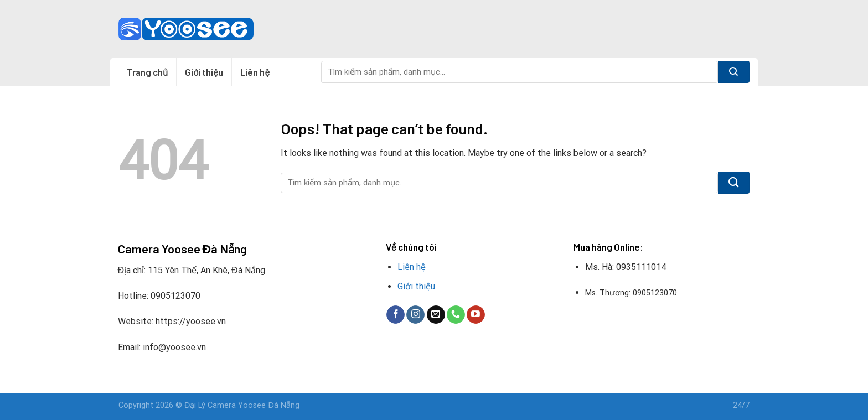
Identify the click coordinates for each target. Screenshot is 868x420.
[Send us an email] (436, 315)
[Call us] (456, 315)
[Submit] (734, 72)
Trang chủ (147, 72)
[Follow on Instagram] (415, 315)
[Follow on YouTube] (476, 315)
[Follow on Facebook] (396, 315)
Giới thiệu (204, 72)
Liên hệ (255, 72)
